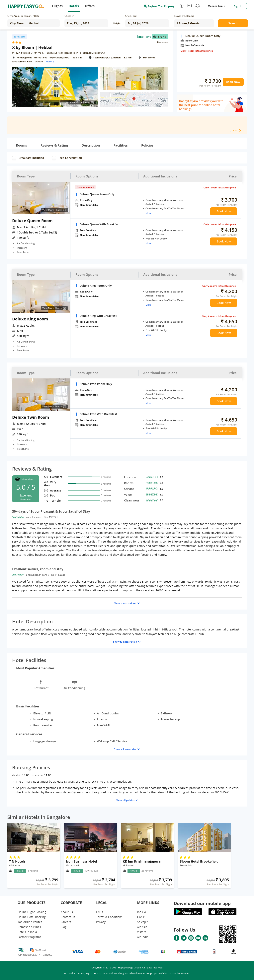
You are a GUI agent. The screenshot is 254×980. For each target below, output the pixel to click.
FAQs (100, 912)
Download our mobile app (202, 903)
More (50, 62)
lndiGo (141, 912)
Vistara (142, 932)
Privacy (101, 922)
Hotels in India (27, 932)
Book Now (233, 82)
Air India (143, 937)
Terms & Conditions (109, 917)
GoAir (141, 917)
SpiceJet (142, 922)
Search (233, 23)
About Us (67, 912)
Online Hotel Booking (32, 917)
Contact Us (68, 917)
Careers (66, 922)
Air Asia (142, 927)
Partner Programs (29, 937)
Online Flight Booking (32, 912)
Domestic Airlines (29, 927)
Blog (64, 927)
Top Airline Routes (30, 922)
